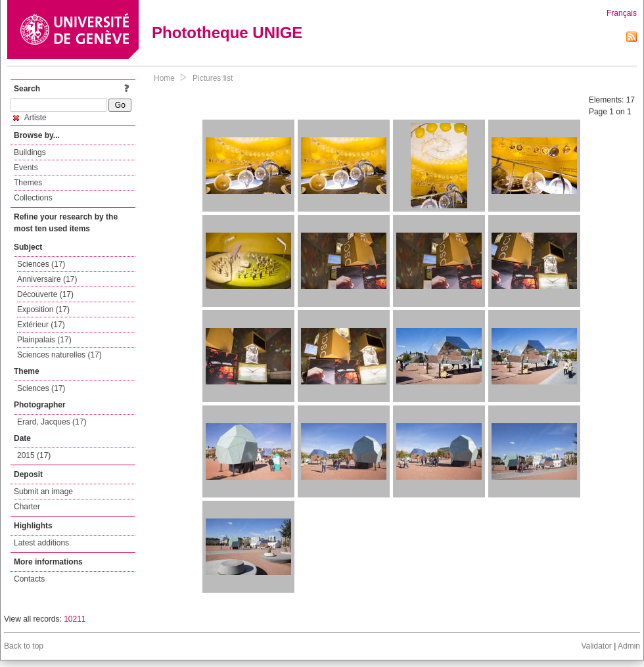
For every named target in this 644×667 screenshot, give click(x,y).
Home (164, 78)
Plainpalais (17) (44, 340)
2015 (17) (34, 455)
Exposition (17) (43, 310)
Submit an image (43, 492)
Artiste (30, 118)
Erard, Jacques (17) (52, 422)
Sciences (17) (41, 264)
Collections (33, 198)
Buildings (30, 152)
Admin (629, 646)
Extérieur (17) (41, 325)
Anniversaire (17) (47, 279)
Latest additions (41, 543)
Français (622, 13)
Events (26, 168)
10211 (75, 619)
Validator (596, 646)
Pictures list (213, 78)
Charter (27, 507)
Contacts (29, 579)
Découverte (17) (45, 294)
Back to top (24, 646)
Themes (28, 183)
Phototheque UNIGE (227, 33)
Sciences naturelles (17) (59, 355)
